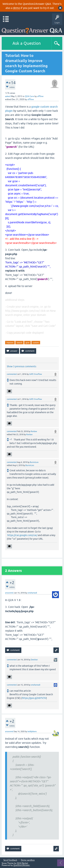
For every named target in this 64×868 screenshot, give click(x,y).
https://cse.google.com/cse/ (22, 535)
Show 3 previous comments (22, 366)
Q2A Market (23, 863)
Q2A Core (29, 96)
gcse (27, 343)
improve (10, 343)
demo (16, 8)
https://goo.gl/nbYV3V (34, 698)
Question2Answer (22, 865)
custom (36, 343)
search (19, 343)
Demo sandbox (28, 860)
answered (9, 593)
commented (12, 374)
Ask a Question (27, 43)
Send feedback (10, 860)
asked (8, 96)
